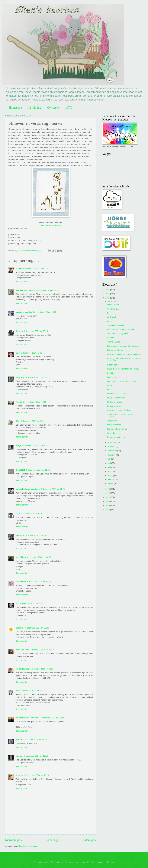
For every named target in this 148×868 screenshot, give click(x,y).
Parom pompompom (116, 437)
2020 (108, 501)
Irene (18, 691)
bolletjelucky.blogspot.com (28, 489)
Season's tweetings (115, 325)
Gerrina (19, 535)
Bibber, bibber (113, 365)
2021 (108, 497)
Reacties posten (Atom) (28, 846)
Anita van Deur (22, 650)
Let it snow (112, 377)
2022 (108, 493)
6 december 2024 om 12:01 (31, 513)
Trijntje (19, 402)
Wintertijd (111, 433)
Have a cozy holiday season (119, 350)
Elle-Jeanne (21, 582)
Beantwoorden (22, 282)
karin (18, 353)
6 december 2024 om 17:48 (39, 582)
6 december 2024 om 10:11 (34, 402)
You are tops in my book (118, 334)
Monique (20, 756)
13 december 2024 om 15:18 (37, 775)
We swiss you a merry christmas (121, 329)
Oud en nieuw (113, 305)
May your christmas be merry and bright (124, 354)
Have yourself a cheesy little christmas (124, 346)
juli (109, 459)
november (112, 442)
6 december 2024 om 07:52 (48, 290)
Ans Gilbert (21, 557)
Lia (17, 513)
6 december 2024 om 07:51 (36, 268)
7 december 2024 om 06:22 (42, 669)
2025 (108, 294)
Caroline (19, 331)
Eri (17, 603)
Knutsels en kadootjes (51, 226)
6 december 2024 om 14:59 (39, 557)
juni (109, 463)
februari (111, 480)
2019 (108, 505)
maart (110, 475)
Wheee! (110, 338)
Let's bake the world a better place (122, 381)
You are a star (113, 309)
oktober (111, 447)
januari (111, 484)
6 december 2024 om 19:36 (31, 603)
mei (109, 467)
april (110, 471)
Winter (110, 385)
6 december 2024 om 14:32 (35, 535)
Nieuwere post (14, 840)
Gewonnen (54, 108)
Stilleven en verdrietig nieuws (120, 410)
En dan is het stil (114, 406)
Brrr (109, 313)
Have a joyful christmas (117, 429)
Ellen (18, 421)
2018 (108, 510)
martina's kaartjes (24, 312)
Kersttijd (111, 373)
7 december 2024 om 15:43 (35, 740)
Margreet (20, 445)
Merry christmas (114, 425)
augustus (112, 455)
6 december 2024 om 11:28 (53, 489)
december (112, 301)
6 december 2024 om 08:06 (44, 312)
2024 (108, 298)
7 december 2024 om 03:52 (42, 650)
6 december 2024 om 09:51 (33, 353)
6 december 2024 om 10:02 (35, 377)
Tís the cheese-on (115, 342)
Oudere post (89, 840)
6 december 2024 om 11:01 (38, 470)
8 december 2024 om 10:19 (36, 756)
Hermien (19, 775)
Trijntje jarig (112, 421)
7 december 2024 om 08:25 (33, 691)
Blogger (110, 862)
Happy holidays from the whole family (123, 369)
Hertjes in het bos (115, 402)
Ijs (108, 390)
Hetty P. (19, 377)
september (112, 451)
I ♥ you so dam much (116, 398)
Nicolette (20, 268)
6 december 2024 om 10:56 (36, 445)
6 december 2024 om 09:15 (36, 331)
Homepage (15, 108)
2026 (108, 290)
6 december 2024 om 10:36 (33, 421)
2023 (108, 489)
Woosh (110, 321)
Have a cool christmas (117, 394)
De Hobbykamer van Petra (28, 718)
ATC (69, 108)
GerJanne (20, 628)
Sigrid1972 (20, 470)
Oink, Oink (112, 317)
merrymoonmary (79, 862)
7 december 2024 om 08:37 (52, 718)
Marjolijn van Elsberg (25, 290)
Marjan (19, 740)
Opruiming (35, 108)
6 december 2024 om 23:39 (37, 628)
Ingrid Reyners (22, 669)
